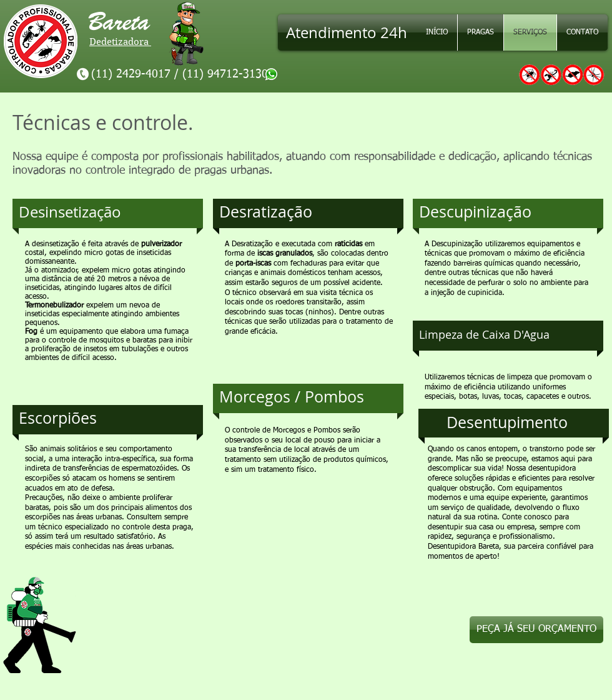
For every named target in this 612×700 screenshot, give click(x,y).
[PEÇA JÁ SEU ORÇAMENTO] (536, 630)
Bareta (126, 22)
